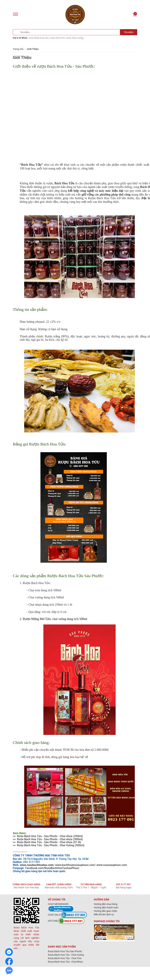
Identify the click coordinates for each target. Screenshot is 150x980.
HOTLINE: (66, 921)
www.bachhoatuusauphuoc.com (75, 865)
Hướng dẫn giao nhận (106, 911)
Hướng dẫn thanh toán (106, 908)
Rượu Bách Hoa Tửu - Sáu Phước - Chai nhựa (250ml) (50, 836)
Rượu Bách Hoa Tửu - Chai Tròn (65, 958)
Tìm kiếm (129, 32)
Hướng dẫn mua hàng (106, 904)
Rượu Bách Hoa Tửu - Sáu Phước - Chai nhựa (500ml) (50, 839)
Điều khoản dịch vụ (104, 914)
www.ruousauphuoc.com (112, 865)
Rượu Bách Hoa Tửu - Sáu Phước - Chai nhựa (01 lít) (49, 842)
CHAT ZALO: (67, 915)
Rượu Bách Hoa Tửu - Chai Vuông (66, 955)
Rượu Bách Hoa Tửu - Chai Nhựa (65, 962)
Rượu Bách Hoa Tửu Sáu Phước (65, 951)
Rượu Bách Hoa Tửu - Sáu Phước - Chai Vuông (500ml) (51, 845)
